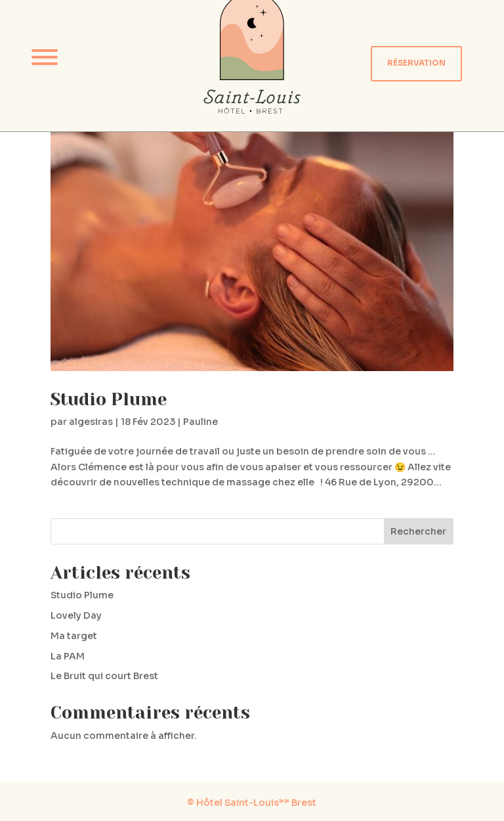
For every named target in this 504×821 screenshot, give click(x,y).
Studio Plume (109, 399)
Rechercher (418, 531)
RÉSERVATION (416, 63)
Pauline (200, 422)
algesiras (91, 422)
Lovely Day (76, 615)
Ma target (74, 636)
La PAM (68, 656)
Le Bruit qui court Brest (104, 676)
